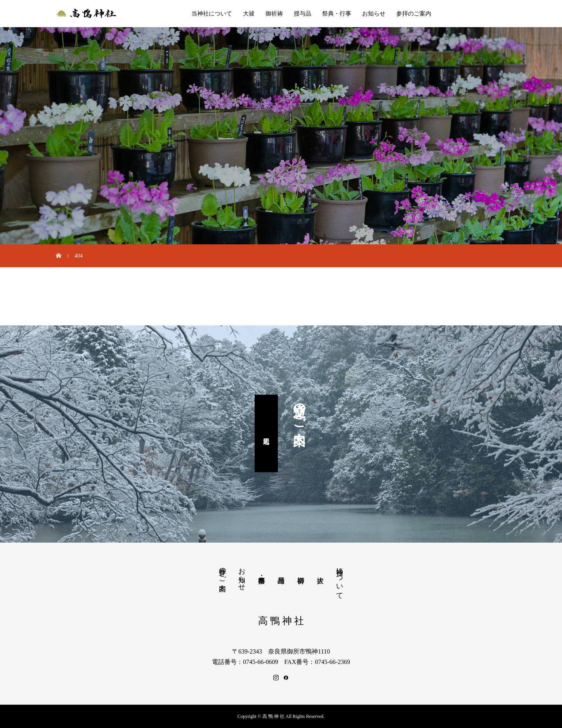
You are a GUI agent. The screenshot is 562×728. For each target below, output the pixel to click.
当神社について (212, 14)
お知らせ (374, 14)
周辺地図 (266, 433)
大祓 (249, 14)
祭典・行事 (337, 14)
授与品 (303, 14)
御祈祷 (274, 14)
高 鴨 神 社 (281, 621)
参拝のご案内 (414, 14)
